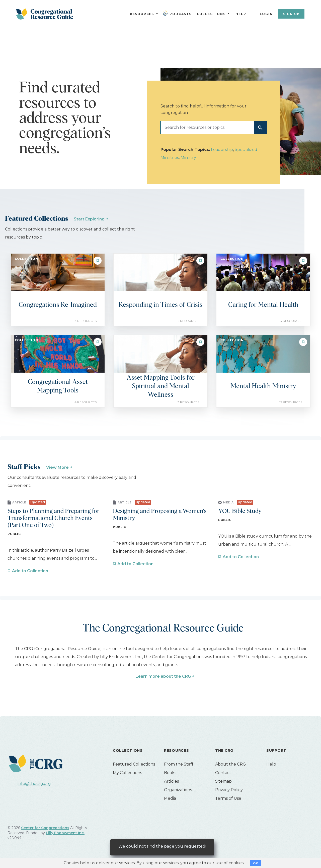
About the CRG (231, 764)
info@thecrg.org (34, 784)
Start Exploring (89, 219)
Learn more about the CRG (163, 676)
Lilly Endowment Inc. (65, 833)
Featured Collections (134, 764)
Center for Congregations (45, 828)
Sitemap (223, 781)
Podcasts (178, 13)
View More (57, 467)
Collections (211, 14)
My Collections (127, 773)
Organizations (178, 790)
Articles (171, 781)
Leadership (222, 150)
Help (241, 14)
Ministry (188, 158)
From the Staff (179, 764)
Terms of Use (228, 798)
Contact (223, 773)
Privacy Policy (229, 790)
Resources (142, 14)
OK (256, 863)
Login (266, 14)
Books (170, 773)
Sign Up (292, 14)
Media (170, 798)
